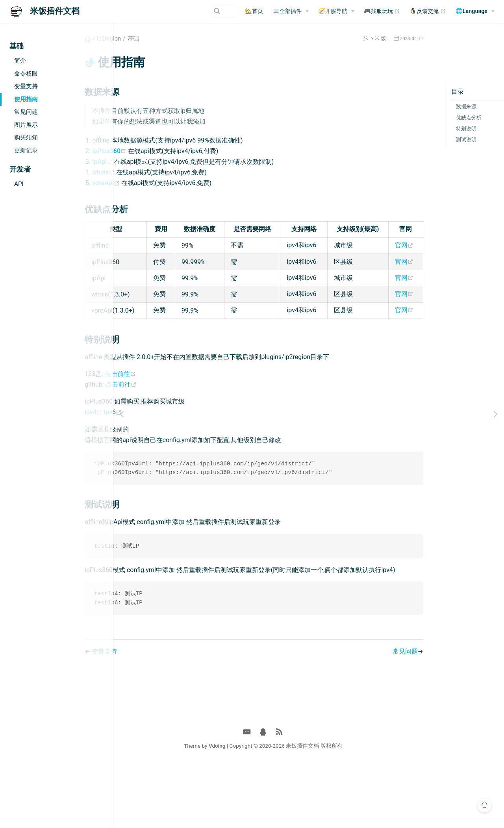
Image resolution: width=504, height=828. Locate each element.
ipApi (153, 162)
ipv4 (144, 462)
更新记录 (26, 150)
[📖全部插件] (291, 11)
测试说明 (433, 140)
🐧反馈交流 (428, 11)
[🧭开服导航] (336, 11)
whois (154, 172)
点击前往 (170, 423)
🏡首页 (254, 11)
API (19, 184)
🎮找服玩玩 (382, 11)
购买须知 (26, 137)
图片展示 (26, 125)
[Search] (199, 11)
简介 (20, 61)
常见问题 (26, 112)
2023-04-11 (378, 38)
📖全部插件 (287, 11)
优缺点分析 (435, 118)
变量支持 (26, 86)
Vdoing (262, 808)
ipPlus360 (160, 151)
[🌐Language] (475, 11)
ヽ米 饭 (344, 38)
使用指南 (26, 99)
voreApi (156, 183)
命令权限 (26, 74)
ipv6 (162, 462)
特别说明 (433, 129)
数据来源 (433, 107)
